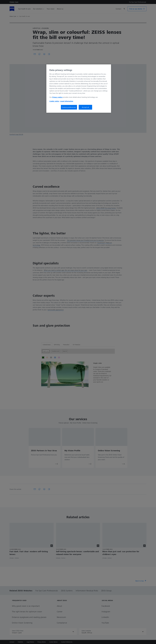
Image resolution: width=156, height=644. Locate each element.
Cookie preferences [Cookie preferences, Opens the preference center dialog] (69, 107)
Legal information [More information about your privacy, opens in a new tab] (67, 101)
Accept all (85, 107)
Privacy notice (57, 97)
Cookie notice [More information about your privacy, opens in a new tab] (54, 101)
